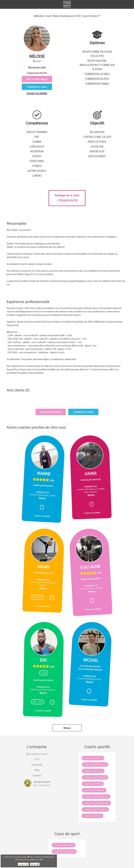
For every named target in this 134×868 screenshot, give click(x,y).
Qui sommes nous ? (37, 754)
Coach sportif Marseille (95, 764)
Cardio (37, 176)
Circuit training (37, 132)
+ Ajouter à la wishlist (41, 516)
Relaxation (97, 132)
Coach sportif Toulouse (95, 777)
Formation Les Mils (97, 74)
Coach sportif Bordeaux (95, 809)
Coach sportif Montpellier (96, 803)
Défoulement (97, 156)
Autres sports (37, 171)
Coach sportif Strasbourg (96, 796)
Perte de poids (97, 142)
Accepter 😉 (23, 864)
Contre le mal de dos (97, 137)
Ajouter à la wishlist (37, 93)
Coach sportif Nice (93, 784)
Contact (37, 775)
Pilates (37, 156)
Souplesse (97, 146)
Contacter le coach (37, 87)
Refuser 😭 (35, 864)
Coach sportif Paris (93, 758)
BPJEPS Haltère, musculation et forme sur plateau (97, 65)
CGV (37, 759)
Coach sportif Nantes (94, 790)
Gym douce (37, 146)
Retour (67, 728)
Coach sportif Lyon (93, 771)
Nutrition (37, 151)
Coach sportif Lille (93, 816)
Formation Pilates (97, 79)
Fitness (37, 166)
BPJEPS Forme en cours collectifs (97, 54)
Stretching (37, 161)
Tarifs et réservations (37, 79)
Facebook (37, 765)
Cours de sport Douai (64, 851)
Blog (37, 770)
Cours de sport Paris (64, 845)
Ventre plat (97, 151)
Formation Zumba (97, 84)
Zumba (37, 142)
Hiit (37, 137)
